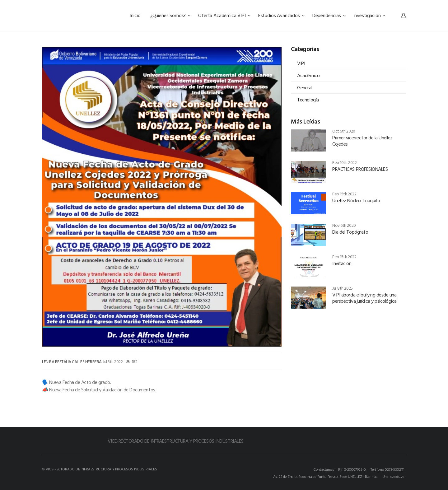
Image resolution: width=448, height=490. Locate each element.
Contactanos (324, 469)
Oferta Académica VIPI (224, 15)
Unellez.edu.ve (393, 476)
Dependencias (329, 15)
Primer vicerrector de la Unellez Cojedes (362, 141)
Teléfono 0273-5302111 (387, 469)
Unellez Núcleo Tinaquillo (356, 200)
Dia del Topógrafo (350, 232)
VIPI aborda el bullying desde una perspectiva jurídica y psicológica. (365, 298)
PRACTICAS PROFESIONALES (360, 169)
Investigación (369, 15)
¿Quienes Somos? (170, 15)
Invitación (342, 263)
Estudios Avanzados (281, 15)
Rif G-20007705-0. (352, 469)
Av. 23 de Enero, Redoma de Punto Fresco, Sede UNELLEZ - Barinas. (326, 476)
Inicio (136, 15)
